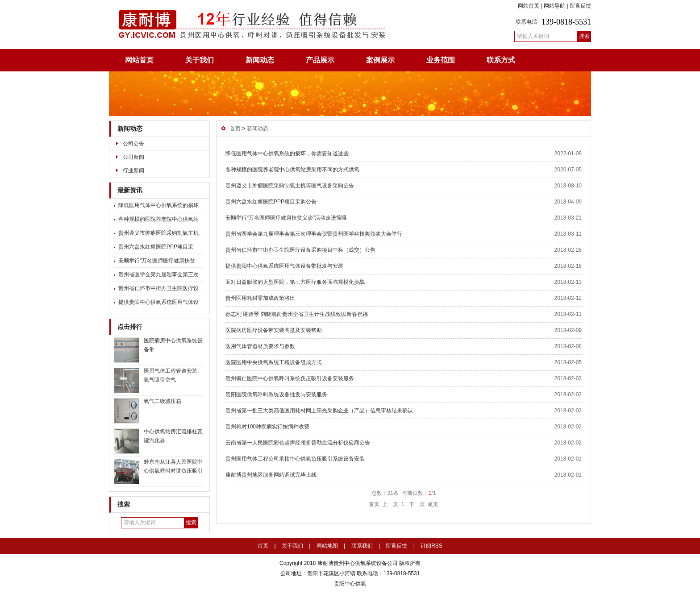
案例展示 (380, 60)
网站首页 (529, 6)
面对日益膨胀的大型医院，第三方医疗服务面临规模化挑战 (295, 282)
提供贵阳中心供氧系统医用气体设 (158, 302)
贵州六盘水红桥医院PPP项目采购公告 (271, 202)
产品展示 (320, 60)
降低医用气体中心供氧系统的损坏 (158, 205)
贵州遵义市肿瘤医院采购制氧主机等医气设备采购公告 (290, 186)
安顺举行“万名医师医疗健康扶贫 (157, 261)
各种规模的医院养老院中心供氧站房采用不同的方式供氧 (292, 170)
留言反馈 (580, 6)
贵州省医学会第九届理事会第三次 (158, 274)
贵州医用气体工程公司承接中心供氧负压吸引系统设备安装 (295, 459)
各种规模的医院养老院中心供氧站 (158, 219)
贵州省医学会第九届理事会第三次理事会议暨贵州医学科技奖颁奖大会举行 (314, 234)
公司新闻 (133, 157)
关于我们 (200, 60)
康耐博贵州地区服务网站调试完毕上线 (271, 475)
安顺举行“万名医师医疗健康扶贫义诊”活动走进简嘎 (286, 218)
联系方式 (501, 60)
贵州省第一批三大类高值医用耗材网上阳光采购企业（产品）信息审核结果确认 (319, 411)
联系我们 (362, 546)
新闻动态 (260, 60)
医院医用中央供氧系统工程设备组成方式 (274, 362)
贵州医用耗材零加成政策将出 (260, 298)
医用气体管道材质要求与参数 (260, 346)
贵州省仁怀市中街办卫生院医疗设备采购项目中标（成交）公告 (300, 250)
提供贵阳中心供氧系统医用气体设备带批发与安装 (284, 266)
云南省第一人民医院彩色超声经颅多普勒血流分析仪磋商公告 (298, 443)
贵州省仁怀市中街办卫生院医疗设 (158, 288)
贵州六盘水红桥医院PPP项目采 (156, 247)
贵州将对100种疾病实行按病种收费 (267, 427)
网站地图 (327, 546)
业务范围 (441, 60)
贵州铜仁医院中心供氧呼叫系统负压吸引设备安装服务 (290, 378)
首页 (235, 129)
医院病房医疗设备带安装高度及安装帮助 (274, 330)
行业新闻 (133, 170)
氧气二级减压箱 (162, 401)
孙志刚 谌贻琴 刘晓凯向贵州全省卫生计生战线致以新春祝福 (297, 314)
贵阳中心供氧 (350, 584)
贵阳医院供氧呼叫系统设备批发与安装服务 (276, 395)
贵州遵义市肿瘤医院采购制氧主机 (158, 233)
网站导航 (554, 6)
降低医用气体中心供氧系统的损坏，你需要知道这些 (287, 154)
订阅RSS (431, 546)
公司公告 (133, 144)
